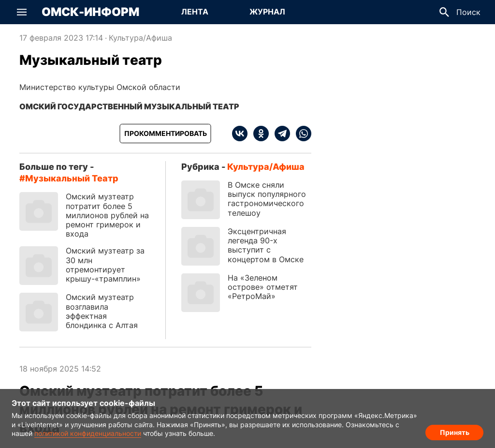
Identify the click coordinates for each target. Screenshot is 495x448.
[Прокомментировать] (166, 134)
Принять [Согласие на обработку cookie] (455, 431)
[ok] (258, 134)
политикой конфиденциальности (88, 433)
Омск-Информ (90, 12)
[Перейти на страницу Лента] (195, 12)
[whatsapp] (301, 134)
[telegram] (279, 134)
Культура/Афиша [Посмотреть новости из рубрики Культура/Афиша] (140, 38)
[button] (22, 12)
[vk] (240, 134)
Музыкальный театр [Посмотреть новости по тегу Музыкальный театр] (72, 178)
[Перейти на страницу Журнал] (267, 12)
